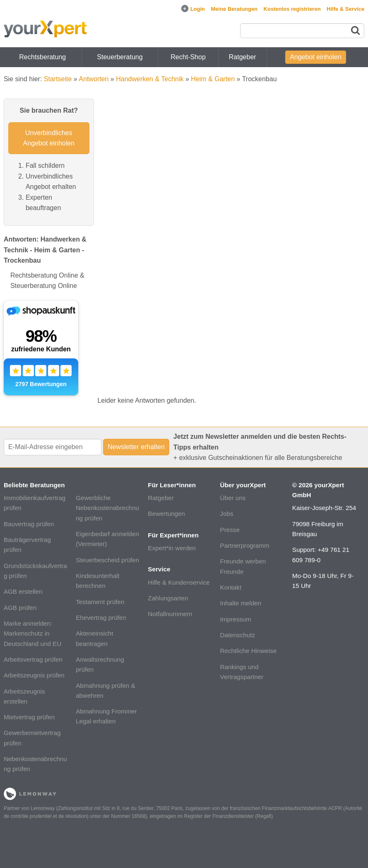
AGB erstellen (23, 591)
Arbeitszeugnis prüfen (34, 675)
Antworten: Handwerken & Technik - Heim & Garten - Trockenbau (45, 250)
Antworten (94, 79)
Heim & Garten (213, 79)
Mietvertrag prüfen (29, 717)
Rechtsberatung (42, 57)
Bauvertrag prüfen (29, 524)
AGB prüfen (20, 608)
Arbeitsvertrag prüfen (33, 659)
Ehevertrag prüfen (101, 618)
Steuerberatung (120, 57)
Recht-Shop (188, 57)
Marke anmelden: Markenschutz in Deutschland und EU (32, 633)
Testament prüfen (100, 602)
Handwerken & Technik (150, 79)
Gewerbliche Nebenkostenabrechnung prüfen (107, 508)
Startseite (58, 79)
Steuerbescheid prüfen (107, 560)
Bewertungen (166, 514)
